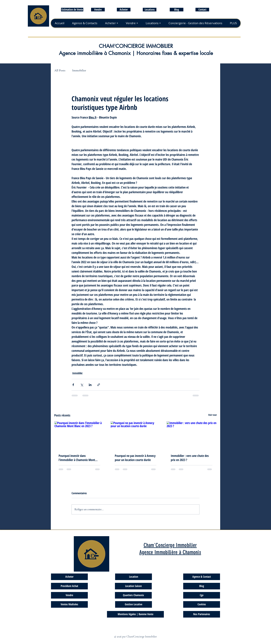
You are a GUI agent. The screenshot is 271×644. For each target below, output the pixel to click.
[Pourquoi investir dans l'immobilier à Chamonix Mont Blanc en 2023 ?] (79, 435)
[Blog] (177, 10)
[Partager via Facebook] (73, 385)
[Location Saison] (133, 586)
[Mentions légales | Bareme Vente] (135, 614)
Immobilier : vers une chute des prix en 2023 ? (190, 458)
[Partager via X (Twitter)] (82, 385)
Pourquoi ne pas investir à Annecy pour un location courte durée (135, 458)
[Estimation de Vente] (72, 10)
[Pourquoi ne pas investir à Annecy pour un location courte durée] (136, 435)
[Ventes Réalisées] (69, 604)
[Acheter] (124, 10)
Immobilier (79, 70)
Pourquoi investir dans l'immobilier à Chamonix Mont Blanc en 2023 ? (77, 458)
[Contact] (202, 10)
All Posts (60, 70)
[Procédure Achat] (69, 586)
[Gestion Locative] (134, 604)
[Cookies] (202, 604)
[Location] (134, 577)
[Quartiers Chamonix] (133, 595)
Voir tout (212, 415)
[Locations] (150, 10)
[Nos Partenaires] (202, 614)
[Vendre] (98, 10)
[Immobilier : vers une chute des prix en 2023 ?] (192, 435)
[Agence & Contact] (202, 577)
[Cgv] (202, 595)
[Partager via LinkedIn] (90, 385)
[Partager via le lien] (99, 385)
